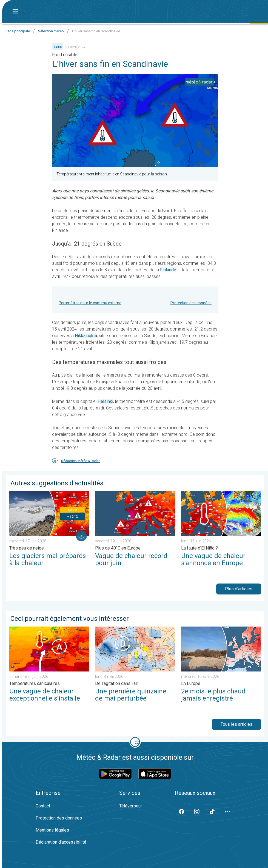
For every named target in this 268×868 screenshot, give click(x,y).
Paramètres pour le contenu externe (90, 303)
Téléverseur (131, 806)
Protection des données (191, 303)
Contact (43, 806)
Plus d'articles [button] (239, 589)
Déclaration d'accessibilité (61, 842)
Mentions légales (52, 830)
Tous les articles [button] (236, 724)
